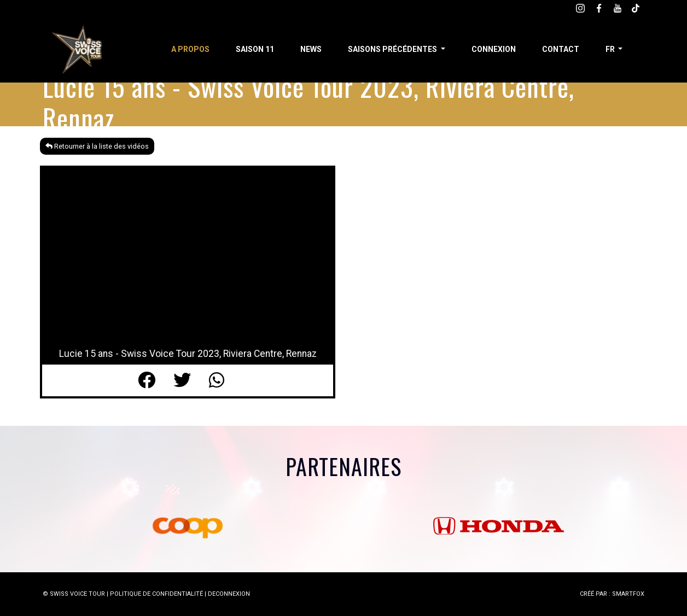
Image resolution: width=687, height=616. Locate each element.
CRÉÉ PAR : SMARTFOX (612, 594)
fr (611, 49)
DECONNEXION (229, 594)
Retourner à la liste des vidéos (97, 146)
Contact (561, 49)
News (311, 49)
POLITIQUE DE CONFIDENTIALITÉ (156, 594)
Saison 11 (255, 49)
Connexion (494, 49)
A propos (190, 49)
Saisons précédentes (393, 49)
